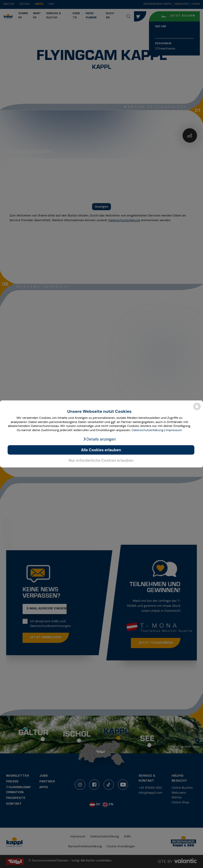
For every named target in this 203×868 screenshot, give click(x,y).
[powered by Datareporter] (197, 410)
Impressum (174, 430)
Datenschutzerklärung (148, 430)
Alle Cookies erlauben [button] (101, 450)
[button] (99, 439)
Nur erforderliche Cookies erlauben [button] (101, 460)
